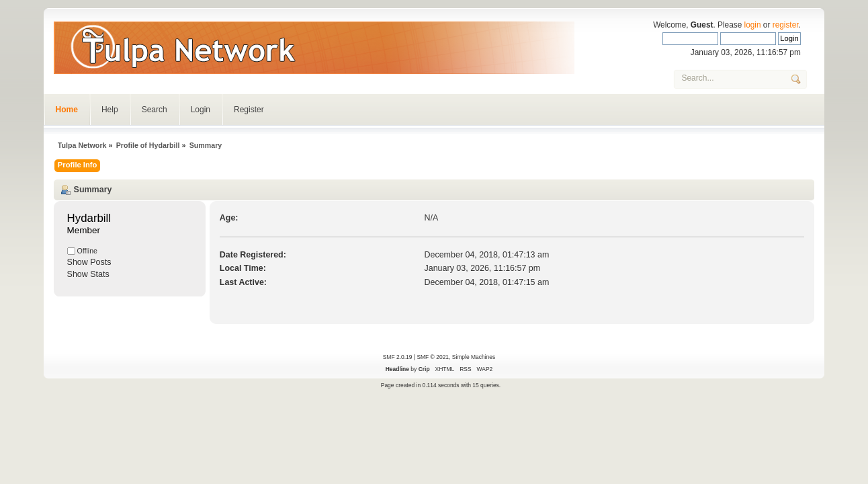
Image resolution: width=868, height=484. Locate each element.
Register (249, 110)
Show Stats (88, 274)
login (753, 25)
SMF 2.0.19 (398, 357)
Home (67, 110)
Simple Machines (474, 357)
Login (201, 110)
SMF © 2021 (433, 357)
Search (155, 110)
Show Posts (89, 262)
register (786, 25)
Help (110, 110)
